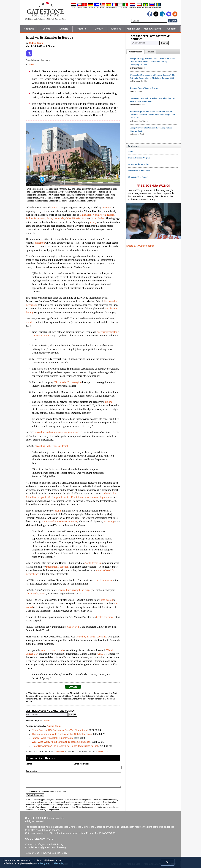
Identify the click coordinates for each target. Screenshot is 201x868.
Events (46, 29)
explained (40, 243)
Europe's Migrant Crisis (139, 164)
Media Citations (153, 29)
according (109, 521)
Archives (116, 29)
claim (58, 511)
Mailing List (133, 29)
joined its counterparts (52, 650)
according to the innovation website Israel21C (59, 432)
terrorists (107, 208)
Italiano (126, 8)
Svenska (158, 8)
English (103, 8)
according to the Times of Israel (51, 446)
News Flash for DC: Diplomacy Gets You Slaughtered (60, 730)
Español (108, 8)
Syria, (50, 218)
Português (145, 8)
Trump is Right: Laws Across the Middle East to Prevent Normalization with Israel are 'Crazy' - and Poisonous (152, 115)
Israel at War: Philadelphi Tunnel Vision (52, 738)
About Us (29, 29)
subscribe (60, 751)
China (131, 151)
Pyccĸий (152, 8)
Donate (99, 29)
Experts (64, 29)
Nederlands (132, 8)
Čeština (79, 8)
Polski (139, 8)
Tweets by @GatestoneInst (140, 246)
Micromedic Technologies (67, 382)
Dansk (85, 8)
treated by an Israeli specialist (91, 637)
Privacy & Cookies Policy (54, 853)
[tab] (135, 52)
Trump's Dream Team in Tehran (144, 88)
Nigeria (76, 218)
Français (114, 8)
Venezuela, (59, 218)
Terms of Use (32, 853)
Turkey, (30, 218)
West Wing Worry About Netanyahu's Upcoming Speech (61, 742)
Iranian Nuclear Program (139, 158)
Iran (89, 215)
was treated (107, 600)
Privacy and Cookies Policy (51, 863)
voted (55, 208)
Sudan (85, 218)
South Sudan (98, 218)
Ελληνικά (97, 8)
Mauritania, (40, 218)
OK (168, 862)
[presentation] (135, 52)
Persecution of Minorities (139, 171)
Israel (47, 720)
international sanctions (58, 567)
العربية (73, 8)
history (93, 222)
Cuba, (69, 218)
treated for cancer (103, 580)
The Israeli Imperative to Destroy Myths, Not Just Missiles (62, 734)
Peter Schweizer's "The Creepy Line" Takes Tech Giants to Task (65, 746)
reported (30, 322)
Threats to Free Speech (138, 177)
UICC (100, 654)
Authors (81, 29)
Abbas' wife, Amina (36, 594)
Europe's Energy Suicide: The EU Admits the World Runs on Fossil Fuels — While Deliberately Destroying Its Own (152, 62)
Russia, (111, 215)
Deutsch (91, 8)
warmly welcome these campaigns (60, 521)
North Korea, (100, 215)
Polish (31, 64)
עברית (120, 8)
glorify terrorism (93, 563)
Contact (172, 29)
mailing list (104, 751)
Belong (109, 402)
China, (83, 215)
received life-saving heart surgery (75, 590)
